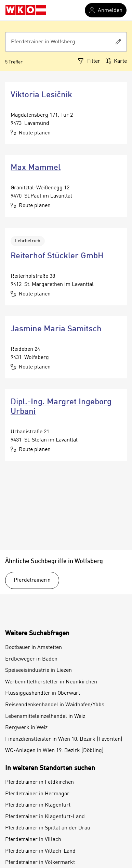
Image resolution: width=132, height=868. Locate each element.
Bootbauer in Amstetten (34, 648)
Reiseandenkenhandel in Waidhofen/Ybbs (55, 705)
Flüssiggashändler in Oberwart (43, 693)
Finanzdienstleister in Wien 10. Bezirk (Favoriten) (64, 739)
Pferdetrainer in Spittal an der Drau (48, 828)
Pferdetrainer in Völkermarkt (40, 863)
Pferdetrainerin (32, 580)
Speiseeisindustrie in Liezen (38, 670)
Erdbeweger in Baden (31, 659)
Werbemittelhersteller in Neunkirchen (51, 682)
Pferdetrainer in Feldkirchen (39, 782)
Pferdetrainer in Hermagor (37, 794)
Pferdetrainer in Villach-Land (40, 851)
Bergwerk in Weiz (26, 728)
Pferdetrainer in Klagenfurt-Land (45, 817)
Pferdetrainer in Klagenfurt (38, 805)
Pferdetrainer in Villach (33, 840)
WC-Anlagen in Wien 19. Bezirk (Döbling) (54, 751)
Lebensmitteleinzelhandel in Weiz (45, 717)
